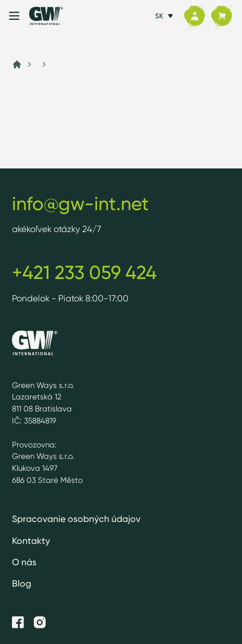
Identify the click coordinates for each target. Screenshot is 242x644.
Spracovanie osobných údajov (76, 519)
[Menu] (14, 16)
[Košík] (221, 16)
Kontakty (31, 540)
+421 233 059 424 (84, 272)
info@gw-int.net (80, 204)
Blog (22, 583)
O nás (24, 562)
